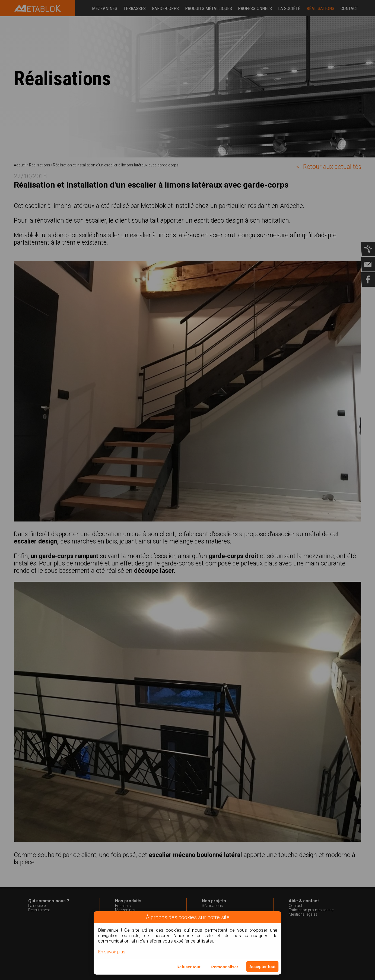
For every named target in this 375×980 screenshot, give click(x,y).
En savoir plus (112, 952)
